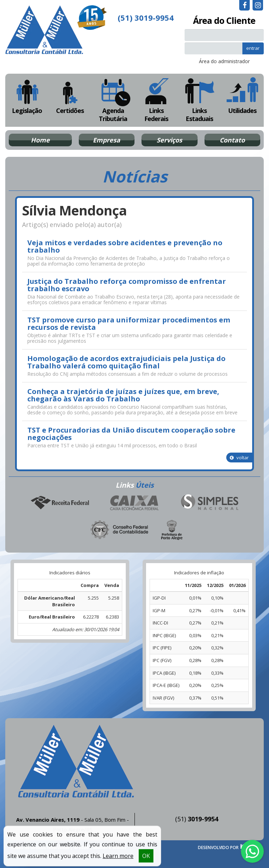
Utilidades (242, 96)
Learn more (118, 860)
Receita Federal (60, 503)
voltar (239, 458)
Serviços (169, 140)
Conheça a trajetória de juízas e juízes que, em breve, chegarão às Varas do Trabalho (123, 395)
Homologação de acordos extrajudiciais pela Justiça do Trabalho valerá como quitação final (126, 362)
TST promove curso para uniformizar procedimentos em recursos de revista (129, 323)
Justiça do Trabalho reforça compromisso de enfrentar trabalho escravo (127, 285)
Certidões (70, 96)
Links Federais (156, 100)
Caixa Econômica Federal (134, 503)
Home (40, 140)
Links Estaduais (199, 100)
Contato (232, 140)
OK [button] (146, 860)
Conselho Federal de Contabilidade (120, 530)
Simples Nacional (209, 503)
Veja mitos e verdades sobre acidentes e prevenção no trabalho (125, 246)
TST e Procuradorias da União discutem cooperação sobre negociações (131, 434)
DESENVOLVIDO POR (218, 847)
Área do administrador (224, 61)
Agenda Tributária (113, 100)
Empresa (106, 140)
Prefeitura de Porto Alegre (172, 530)
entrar (253, 48)
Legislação (27, 96)
